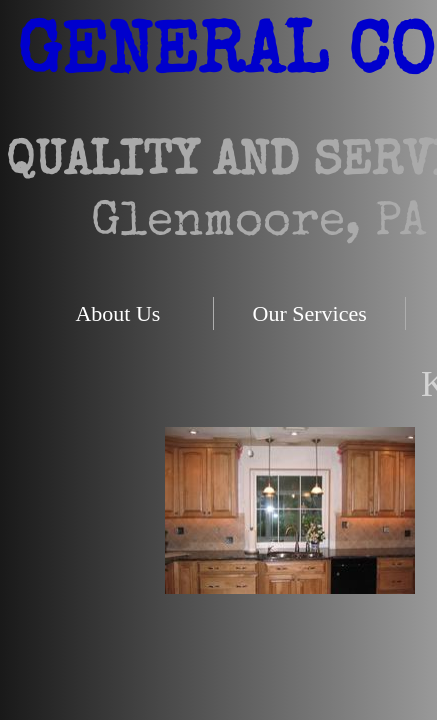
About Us (117, 313)
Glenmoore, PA (258, 224)
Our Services (310, 313)
